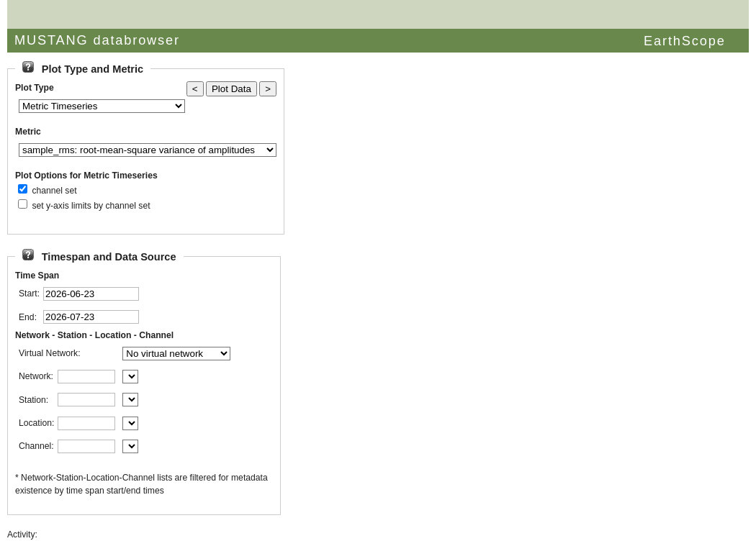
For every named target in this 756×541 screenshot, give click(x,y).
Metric (28, 132)
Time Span (37, 276)
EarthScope (685, 41)
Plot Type (35, 88)
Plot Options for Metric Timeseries (86, 176)
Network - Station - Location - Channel (94, 335)
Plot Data (231, 89)
